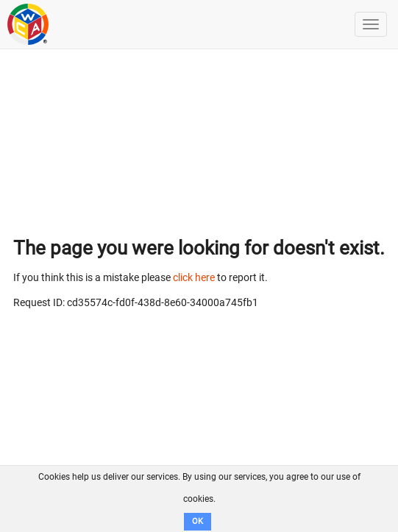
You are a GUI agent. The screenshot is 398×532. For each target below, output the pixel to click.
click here (194, 277)
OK (198, 521)
